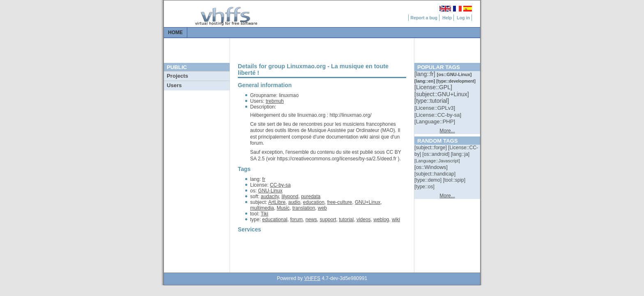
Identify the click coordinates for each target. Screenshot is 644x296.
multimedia (262, 208)
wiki (396, 220)
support (328, 220)
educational (275, 220)
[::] (425, 74)
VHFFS (312, 278)
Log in (463, 18)
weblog (381, 220)
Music (283, 208)
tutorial (346, 220)
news (311, 220)
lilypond (290, 197)
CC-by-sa (280, 185)
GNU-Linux (270, 191)
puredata (311, 197)
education (314, 202)
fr (263, 179)
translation (304, 208)
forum (296, 220)
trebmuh (275, 101)
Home (175, 32)
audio (294, 202)
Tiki (264, 214)
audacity (270, 197)
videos (364, 220)
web (322, 208)
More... (447, 131)
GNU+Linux (368, 202)
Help (447, 18)
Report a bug (424, 18)
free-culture (340, 202)
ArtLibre (277, 202)
